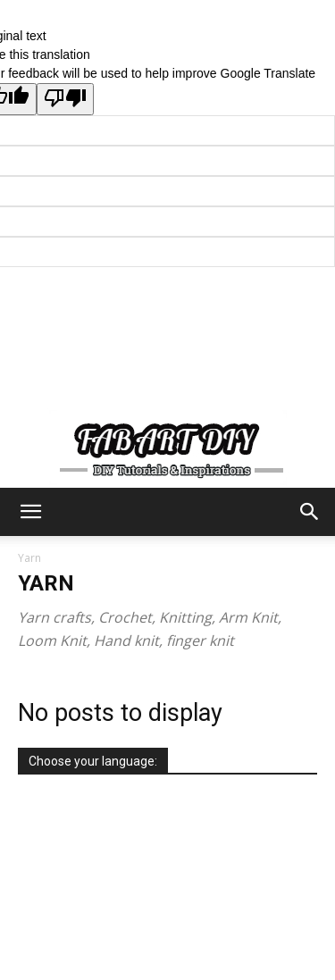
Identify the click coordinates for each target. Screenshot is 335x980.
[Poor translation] (65, 99)
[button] (30, 512)
